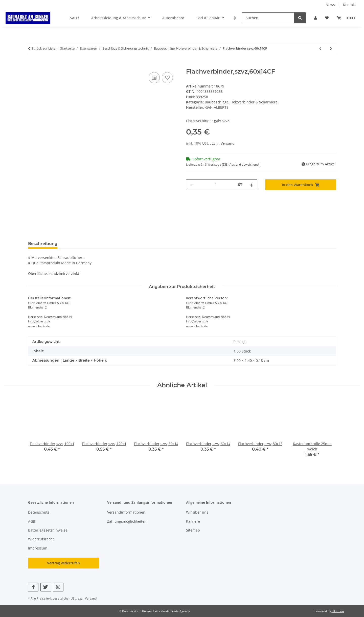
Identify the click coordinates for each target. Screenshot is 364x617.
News (330, 5)
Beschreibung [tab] (43, 244)
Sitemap (193, 530)
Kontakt (349, 5)
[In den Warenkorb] (32, 65)
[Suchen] (268, 18)
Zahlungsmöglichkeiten (127, 521)
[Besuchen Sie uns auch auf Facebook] (33, 587)
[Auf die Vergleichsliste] (154, 78)
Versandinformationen (126, 512)
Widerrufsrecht (41, 539)
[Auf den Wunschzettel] (167, 78)
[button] (315, 18)
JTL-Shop (338, 611)
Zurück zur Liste (43, 48)
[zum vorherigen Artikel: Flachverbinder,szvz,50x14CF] (320, 48)
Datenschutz (39, 512)
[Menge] (216, 185)
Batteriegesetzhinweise (48, 530)
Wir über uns (197, 512)
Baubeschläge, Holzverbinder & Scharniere (241, 102)
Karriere (193, 521)
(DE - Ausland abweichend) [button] (241, 164)
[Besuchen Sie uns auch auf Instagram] (58, 587)
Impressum (38, 548)
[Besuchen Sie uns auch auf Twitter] (46, 587)
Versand (228, 143)
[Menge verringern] (192, 185)
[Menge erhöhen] (251, 185)
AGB (32, 521)
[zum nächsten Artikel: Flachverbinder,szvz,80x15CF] (331, 48)
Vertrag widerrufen (63, 563)
